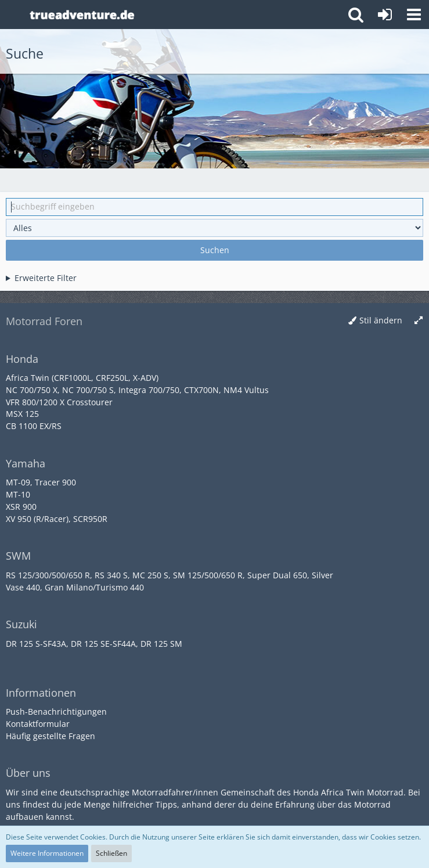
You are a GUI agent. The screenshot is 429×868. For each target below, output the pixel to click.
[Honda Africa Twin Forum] (181, 15)
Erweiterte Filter (46, 278)
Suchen (215, 250)
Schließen (111, 853)
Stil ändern (381, 320)
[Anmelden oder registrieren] (385, 15)
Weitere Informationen (47, 853)
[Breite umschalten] (419, 321)
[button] (414, 15)
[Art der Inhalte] (214, 228)
